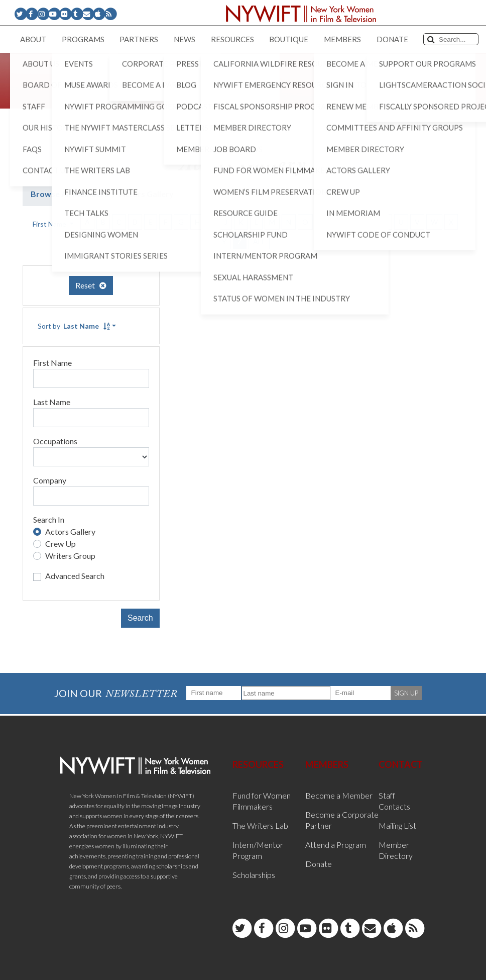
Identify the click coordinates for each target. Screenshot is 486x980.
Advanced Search (75, 576)
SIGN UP (406, 693)
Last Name (52, 402)
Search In (49, 519)
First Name (52, 363)
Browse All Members (70, 194)
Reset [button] (91, 285)
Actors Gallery (70, 531)
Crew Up (60, 544)
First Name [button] (50, 224)
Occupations (55, 441)
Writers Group (70, 556)
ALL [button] (259, 241)
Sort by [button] (74, 326)
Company (50, 480)
